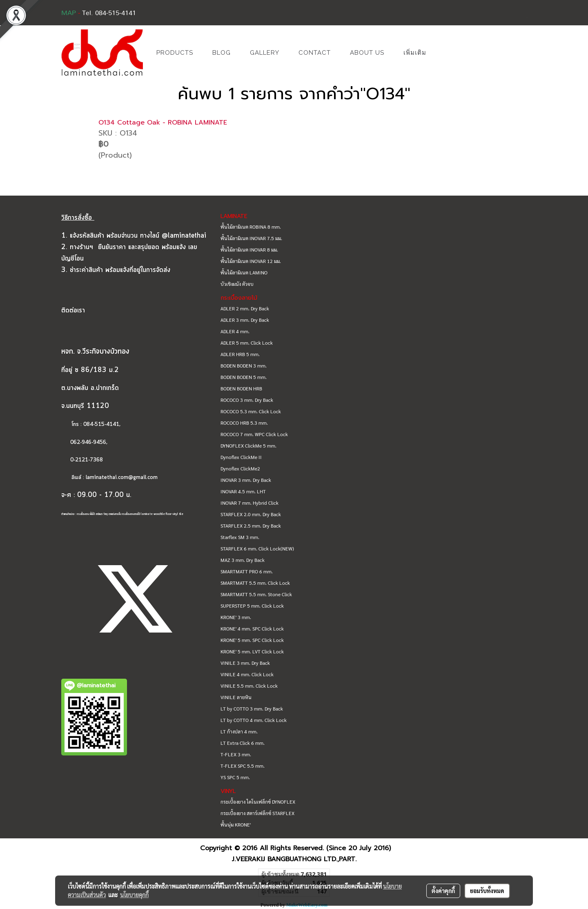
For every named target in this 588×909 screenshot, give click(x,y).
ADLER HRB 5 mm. (240, 354)
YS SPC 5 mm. (235, 777)
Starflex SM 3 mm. (240, 537)
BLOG (222, 53)
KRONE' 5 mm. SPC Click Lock (252, 640)
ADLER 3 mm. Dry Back (245, 320)
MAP (69, 13)
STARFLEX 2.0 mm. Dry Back (251, 514)
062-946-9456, (84, 442)
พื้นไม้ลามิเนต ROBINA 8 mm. (251, 227)
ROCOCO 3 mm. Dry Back (247, 400)
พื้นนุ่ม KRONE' (236, 824)
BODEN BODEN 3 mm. (244, 365)
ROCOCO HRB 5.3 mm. (244, 423)
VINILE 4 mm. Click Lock (247, 674)
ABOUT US (367, 53)
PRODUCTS (175, 53)
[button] (448, 53)
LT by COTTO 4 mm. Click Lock (254, 720)
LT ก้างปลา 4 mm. (239, 731)
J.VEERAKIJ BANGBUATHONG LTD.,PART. (294, 859)
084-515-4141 (101, 424)
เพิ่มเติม (415, 53)
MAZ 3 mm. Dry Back (243, 560)
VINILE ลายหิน (236, 697)
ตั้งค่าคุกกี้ (443, 891)
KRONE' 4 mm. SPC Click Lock (252, 628)
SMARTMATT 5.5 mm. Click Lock (255, 583)
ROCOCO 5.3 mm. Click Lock (251, 411)
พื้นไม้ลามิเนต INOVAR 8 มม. (249, 250)
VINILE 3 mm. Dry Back (245, 663)
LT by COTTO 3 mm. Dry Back (252, 708)
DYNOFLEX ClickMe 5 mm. (248, 446)
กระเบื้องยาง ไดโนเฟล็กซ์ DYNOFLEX (258, 802)
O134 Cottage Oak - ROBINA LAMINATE (163, 123)
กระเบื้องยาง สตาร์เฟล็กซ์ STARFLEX (257, 813)
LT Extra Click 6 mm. (243, 743)
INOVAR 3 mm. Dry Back (246, 480)
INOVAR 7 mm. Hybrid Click (249, 503)
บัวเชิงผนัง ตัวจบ (237, 284)
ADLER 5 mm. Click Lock (247, 343)
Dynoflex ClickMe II (241, 457)
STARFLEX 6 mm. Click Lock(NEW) (257, 548)
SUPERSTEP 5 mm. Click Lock (252, 606)
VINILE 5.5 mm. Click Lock (249, 686)
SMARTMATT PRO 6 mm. (247, 571)
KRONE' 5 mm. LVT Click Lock (252, 651)
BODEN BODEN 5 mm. (244, 377)
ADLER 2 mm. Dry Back (245, 308)
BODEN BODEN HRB (241, 388)
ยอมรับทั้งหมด (487, 891)
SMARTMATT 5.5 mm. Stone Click (256, 594)
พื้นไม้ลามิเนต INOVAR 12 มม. (251, 261)
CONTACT (315, 53)
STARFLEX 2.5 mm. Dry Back (251, 526)
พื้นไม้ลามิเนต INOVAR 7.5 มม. (251, 238)
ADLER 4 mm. (235, 331)
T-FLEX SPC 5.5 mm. (243, 766)
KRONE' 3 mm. (236, 617)
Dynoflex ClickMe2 (240, 468)
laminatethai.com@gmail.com (122, 478)
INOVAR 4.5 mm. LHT (243, 491)
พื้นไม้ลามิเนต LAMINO (244, 272)
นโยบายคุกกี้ (134, 895)
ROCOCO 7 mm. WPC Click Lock (254, 434)
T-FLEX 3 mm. (236, 754)
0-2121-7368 (87, 460)
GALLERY (265, 53)
